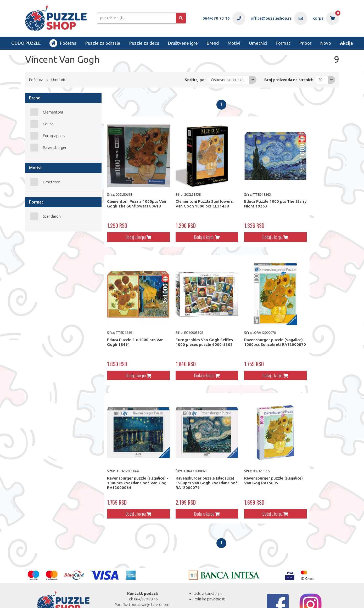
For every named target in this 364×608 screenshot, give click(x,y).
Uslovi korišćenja (208, 564)
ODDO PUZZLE (26, 43)
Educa (48, 124)
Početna (63, 43)
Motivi (234, 43)
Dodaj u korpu (133, 227)
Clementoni (53, 112)
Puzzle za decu (144, 43)
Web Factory (81, 598)
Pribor (305, 43)
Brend (213, 43)
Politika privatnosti (210, 570)
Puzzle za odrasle (103, 43)
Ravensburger (55, 147)
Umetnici (258, 43)
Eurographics (54, 136)
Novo (326, 43)
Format (283, 43)
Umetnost (52, 182)
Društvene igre (183, 43)
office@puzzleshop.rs (149, 586)
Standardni (52, 216)
